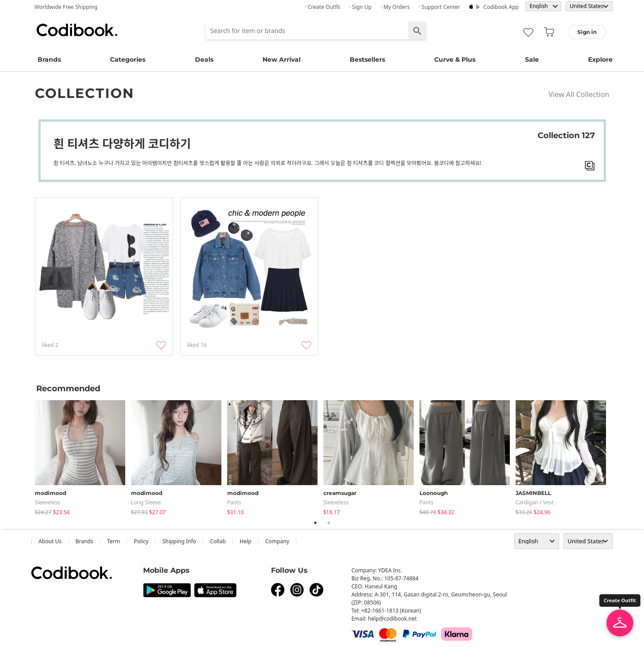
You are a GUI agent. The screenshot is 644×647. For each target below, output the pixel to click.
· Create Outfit (323, 7)
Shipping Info (179, 541)
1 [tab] (315, 523)
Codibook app (501, 7)
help (246, 541)
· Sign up (360, 7)
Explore (600, 59)
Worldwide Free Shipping (66, 7)
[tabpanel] (83, 456)
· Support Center (439, 7)
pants (234, 502)
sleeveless (48, 502)
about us (50, 541)
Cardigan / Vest (535, 502)
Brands (49, 59)
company (277, 541)
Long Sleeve (146, 502)
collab (218, 541)
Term (114, 541)
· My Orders (395, 7)
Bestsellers (367, 59)
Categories (128, 59)
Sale (532, 59)
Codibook (77, 30)
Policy (141, 541)
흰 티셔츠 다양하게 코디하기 (122, 144)
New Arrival (282, 59)
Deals (204, 59)
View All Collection (579, 94)
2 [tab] (329, 523)
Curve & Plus (455, 59)
